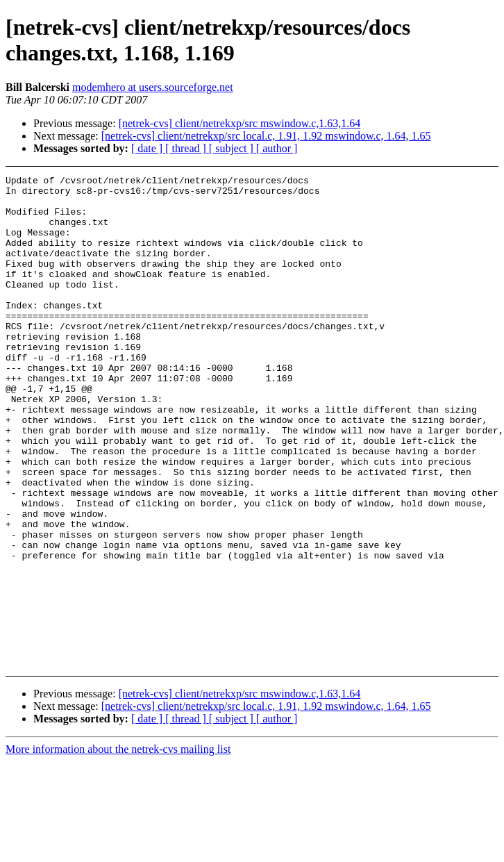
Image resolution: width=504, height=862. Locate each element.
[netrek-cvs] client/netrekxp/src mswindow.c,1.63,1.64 (240, 123)
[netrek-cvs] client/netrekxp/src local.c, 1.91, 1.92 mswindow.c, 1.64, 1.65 (266, 136)
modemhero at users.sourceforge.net (153, 87)
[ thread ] (187, 148)
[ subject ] (233, 148)
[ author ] (277, 148)
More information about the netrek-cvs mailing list (118, 749)
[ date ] (148, 148)
